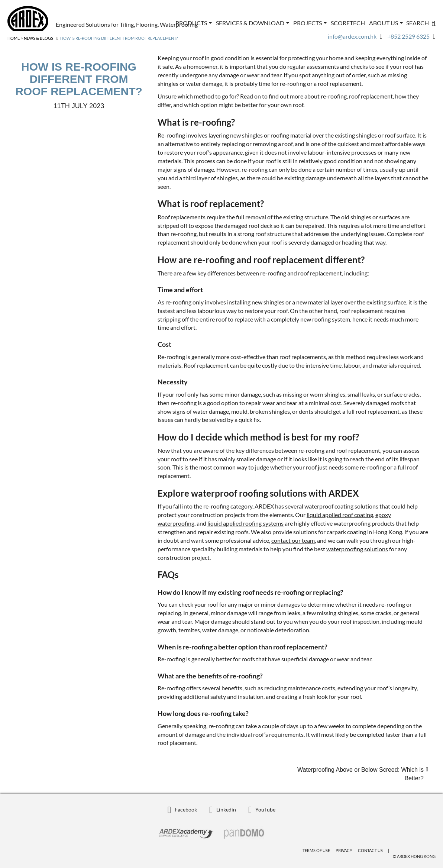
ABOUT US (386, 23)
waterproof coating (329, 506)
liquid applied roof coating (340, 515)
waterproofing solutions (357, 549)
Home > (15, 38)
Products (194, 23)
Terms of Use (316, 850)
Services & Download (253, 23)
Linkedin (223, 809)
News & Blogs (38, 38)
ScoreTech (348, 23)
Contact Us (370, 850)
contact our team (293, 540)
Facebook (182, 809)
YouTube (262, 809)
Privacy (344, 850)
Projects (310, 23)
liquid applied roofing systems (245, 523)
